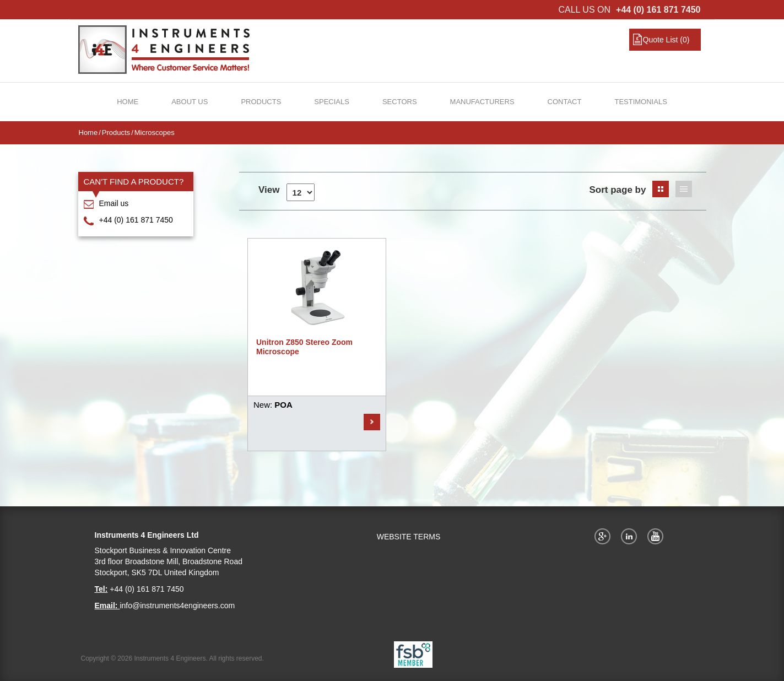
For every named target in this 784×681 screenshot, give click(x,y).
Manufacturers (482, 102)
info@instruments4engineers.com (177, 606)
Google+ (604, 536)
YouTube (657, 536)
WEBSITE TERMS (409, 537)
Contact (565, 102)
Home (128, 102)
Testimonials (640, 102)
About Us (190, 102)
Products (261, 102)
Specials (332, 102)
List (684, 189)
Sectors (400, 102)
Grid (661, 189)
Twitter (631, 536)
